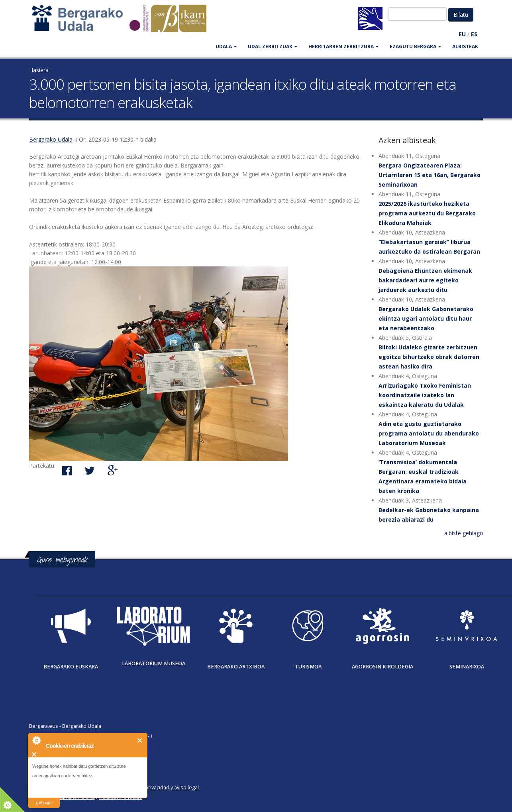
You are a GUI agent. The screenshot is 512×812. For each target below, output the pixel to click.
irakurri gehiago (44, 797)
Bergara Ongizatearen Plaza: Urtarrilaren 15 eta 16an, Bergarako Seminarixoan (430, 175)
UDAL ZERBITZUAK (273, 46)
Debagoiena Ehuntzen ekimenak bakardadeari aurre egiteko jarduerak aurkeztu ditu (425, 280)
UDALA (226, 46)
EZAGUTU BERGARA (415, 46)
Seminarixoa (467, 667)
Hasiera (39, 70)
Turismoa (308, 667)
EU (462, 34)
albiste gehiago (464, 533)
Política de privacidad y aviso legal (159, 787)
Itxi (140, 740)
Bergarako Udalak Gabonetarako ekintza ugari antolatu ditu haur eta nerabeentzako (426, 318)
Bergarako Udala (51, 139)
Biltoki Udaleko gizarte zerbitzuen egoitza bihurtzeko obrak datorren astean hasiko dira (429, 357)
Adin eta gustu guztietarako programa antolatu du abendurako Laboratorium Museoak (429, 433)
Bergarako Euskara (71, 667)
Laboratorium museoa (154, 663)
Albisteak (465, 46)
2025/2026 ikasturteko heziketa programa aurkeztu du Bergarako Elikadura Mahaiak (427, 213)
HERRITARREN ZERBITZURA (343, 46)
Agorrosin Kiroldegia (383, 667)
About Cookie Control (36, 740)
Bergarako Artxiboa (236, 667)
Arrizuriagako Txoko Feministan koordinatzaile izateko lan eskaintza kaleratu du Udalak (425, 395)
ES (474, 34)
